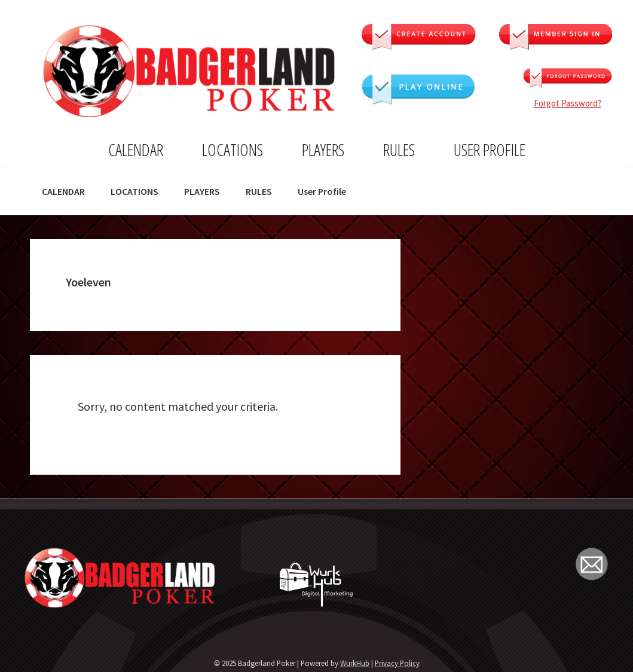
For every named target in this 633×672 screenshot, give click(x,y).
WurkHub (355, 663)
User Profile (490, 149)
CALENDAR (136, 149)
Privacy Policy (397, 663)
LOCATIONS (233, 149)
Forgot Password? (568, 103)
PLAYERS (323, 149)
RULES (399, 149)
